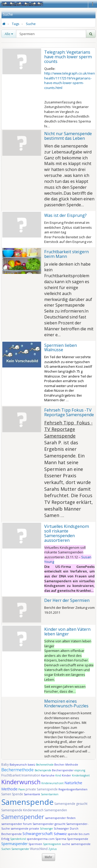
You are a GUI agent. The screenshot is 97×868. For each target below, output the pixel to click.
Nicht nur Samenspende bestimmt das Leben (68, 136)
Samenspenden (56, 810)
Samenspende (27, 802)
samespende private (25, 828)
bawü (31, 764)
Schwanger (46, 829)
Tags (16, 24)
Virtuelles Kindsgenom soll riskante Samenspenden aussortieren (67, 533)
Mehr (48, 857)
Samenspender (23, 817)
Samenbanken (50, 794)
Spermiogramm (52, 844)
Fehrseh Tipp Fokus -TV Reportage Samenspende (69, 412)
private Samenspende (42, 789)
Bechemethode (45, 765)
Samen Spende (12, 794)
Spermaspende (78, 839)
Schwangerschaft (38, 833)
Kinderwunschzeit (53, 783)
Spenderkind (18, 839)
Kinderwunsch (21, 782)
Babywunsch (18, 764)
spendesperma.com (41, 839)
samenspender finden (60, 818)
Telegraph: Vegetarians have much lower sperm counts (68, 57)
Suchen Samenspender (15, 849)
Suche (31, 24)
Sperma (61, 839)
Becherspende (43, 770)
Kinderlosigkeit (81, 775)
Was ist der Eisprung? (65, 215)
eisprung (80, 770)
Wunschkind (39, 849)
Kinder (66, 775)
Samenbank (32, 794)
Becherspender (63, 770)
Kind (59, 775)
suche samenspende (76, 844)
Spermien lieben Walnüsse (61, 348)
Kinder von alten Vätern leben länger (67, 632)
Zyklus (53, 849)
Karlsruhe (48, 775)
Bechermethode (18, 770)
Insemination (31, 775)
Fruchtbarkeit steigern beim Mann (66, 254)
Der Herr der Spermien (67, 600)
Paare (22, 789)
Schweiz (60, 834)
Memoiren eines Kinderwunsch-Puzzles (66, 703)
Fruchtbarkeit (11, 775)
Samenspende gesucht (71, 804)
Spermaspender (14, 844)
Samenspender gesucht (49, 824)
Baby (5, 764)
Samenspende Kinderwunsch (22, 810)
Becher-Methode (66, 764)
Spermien (35, 844)
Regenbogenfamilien (73, 789)
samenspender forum (17, 824)
